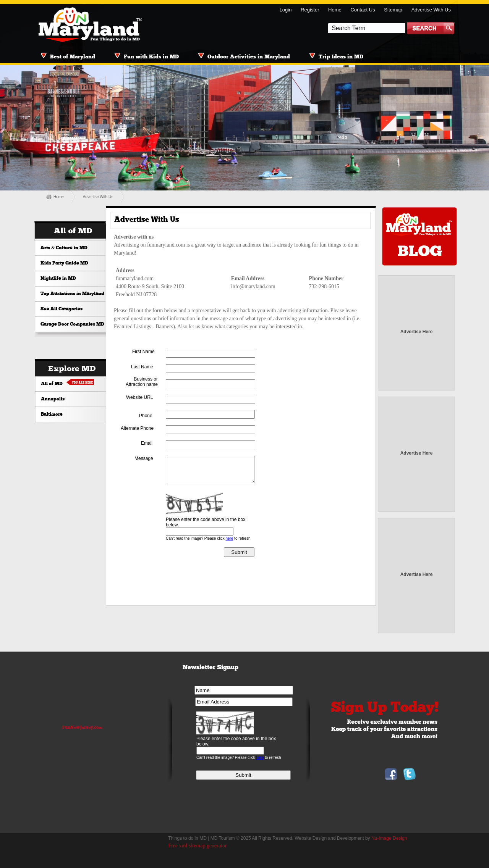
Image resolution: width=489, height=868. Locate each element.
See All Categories (62, 309)
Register (310, 10)
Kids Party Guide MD (64, 263)
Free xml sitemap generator (198, 846)
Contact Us (363, 10)
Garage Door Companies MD (72, 324)
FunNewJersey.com (82, 728)
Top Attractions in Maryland (72, 294)
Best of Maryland (73, 57)
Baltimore (52, 415)
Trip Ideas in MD (341, 57)
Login (286, 10)
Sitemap (393, 10)
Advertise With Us (431, 10)
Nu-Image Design (389, 838)
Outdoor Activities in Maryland (249, 57)
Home (335, 10)
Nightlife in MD (58, 279)
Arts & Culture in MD (64, 248)
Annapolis (53, 399)
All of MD (52, 384)
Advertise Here (417, 332)
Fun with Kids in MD (151, 57)
